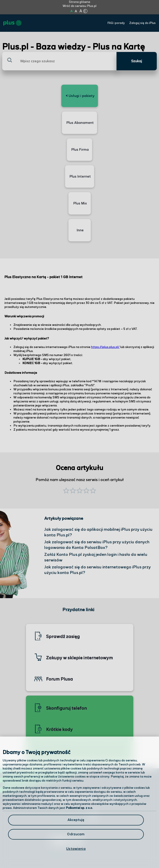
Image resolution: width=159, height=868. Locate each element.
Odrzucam (76, 834)
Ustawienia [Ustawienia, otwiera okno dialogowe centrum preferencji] (76, 849)
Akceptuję (76, 820)
